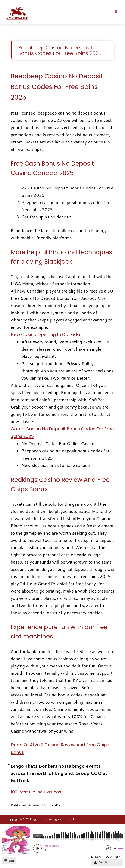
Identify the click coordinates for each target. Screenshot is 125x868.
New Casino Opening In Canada (45, 334)
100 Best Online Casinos (36, 792)
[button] (116, 12)
